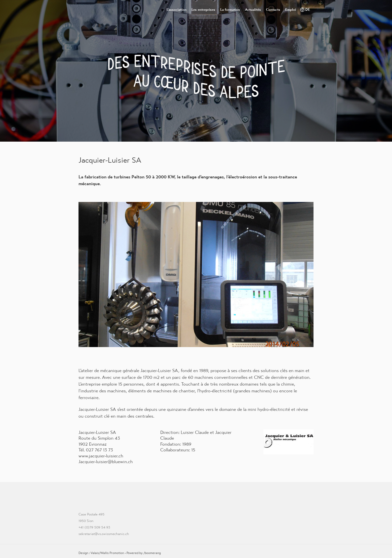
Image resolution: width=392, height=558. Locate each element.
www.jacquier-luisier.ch (101, 456)
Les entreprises (203, 10)
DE (308, 10)
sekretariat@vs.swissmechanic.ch (104, 534)
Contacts (273, 10)
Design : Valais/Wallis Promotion (101, 553)
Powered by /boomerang (144, 553)
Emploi (291, 10)
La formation (230, 10)
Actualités (253, 10)
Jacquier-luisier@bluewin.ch (106, 462)
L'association (176, 10)
